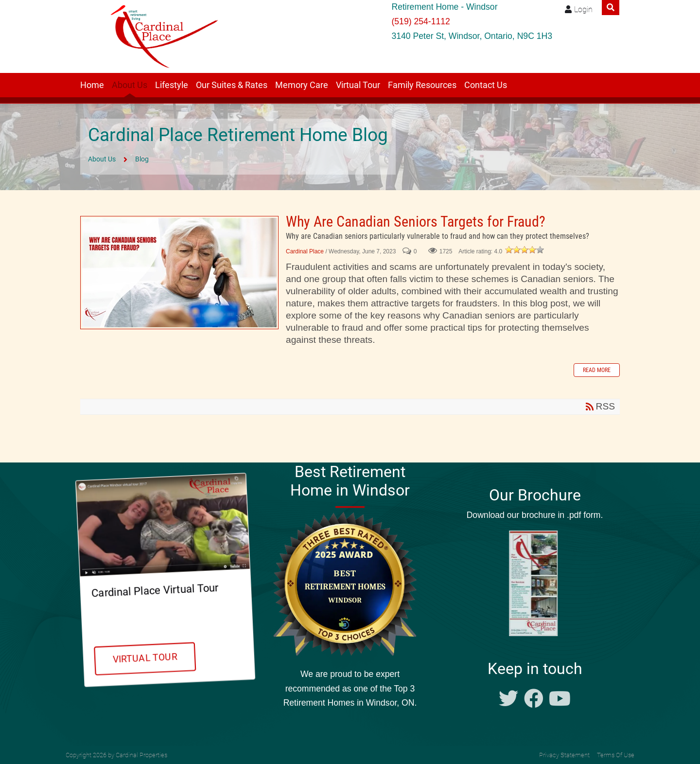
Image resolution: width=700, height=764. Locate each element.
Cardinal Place (305, 251)
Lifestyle (172, 85)
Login (583, 9)
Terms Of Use (616, 755)
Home (92, 85)
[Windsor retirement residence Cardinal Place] (161, 36)
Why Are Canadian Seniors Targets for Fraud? (179, 273)
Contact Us (486, 85)
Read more (597, 370)
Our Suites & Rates (232, 85)
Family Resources (422, 85)
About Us (130, 85)
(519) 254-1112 (420, 21)
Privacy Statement (564, 755)
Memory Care (302, 85)
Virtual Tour (358, 85)
